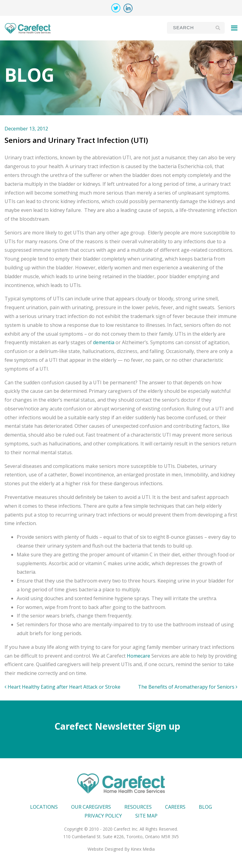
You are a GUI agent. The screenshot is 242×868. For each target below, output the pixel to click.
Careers (175, 807)
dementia (104, 342)
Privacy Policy (103, 816)
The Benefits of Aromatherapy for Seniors (188, 687)
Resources (138, 807)
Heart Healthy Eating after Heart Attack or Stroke (62, 687)
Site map (146, 816)
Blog (205, 807)
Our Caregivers (91, 807)
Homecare (138, 656)
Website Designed (105, 849)
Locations (44, 807)
